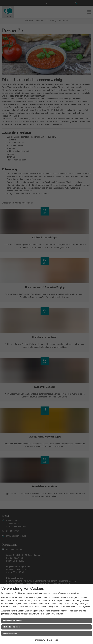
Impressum (40, 640)
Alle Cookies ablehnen (12, 627)
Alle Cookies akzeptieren (13, 620)
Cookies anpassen (10, 633)
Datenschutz (53, 640)
